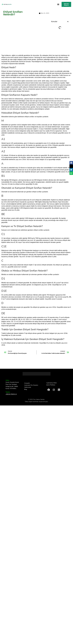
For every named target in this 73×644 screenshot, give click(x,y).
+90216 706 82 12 (11, 394)
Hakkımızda (28, 387)
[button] (58, 4)
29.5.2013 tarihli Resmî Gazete (14, 202)
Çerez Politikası (51, 385)
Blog (26, 389)
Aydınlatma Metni (52, 383)
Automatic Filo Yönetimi (31, 385)
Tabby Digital (29, 402)
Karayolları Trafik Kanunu (60, 75)
